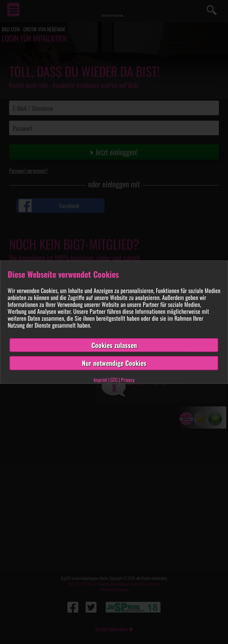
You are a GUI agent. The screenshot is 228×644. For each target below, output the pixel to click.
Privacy (128, 380)
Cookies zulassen (114, 345)
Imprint (100, 380)
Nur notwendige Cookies (114, 363)
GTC (114, 380)
